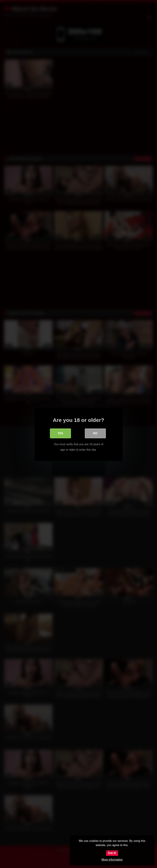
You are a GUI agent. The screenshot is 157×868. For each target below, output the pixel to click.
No (95, 433)
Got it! (112, 853)
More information (112, 860)
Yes (60, 433)
